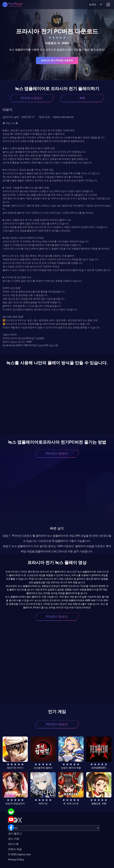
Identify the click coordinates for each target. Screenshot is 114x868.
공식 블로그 (15, 834)
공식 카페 (14, 839)
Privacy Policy (16, 860)
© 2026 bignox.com (20, 854)
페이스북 (13, 844)
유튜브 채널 (15, 849)
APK (82, 98)
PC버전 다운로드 (32, 98)
